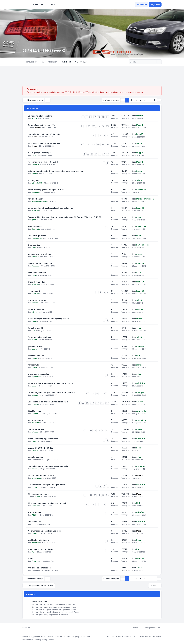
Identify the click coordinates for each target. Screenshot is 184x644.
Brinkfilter (36, 303)
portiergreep (33, 180)
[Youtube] (37, 628)
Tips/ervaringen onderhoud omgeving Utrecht (49, 319)
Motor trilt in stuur (36, 309)
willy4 (139, 300)
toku (34, 331)
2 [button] (132, 100)
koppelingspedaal (36, 457)
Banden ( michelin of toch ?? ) (41, 125)
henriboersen (37, 238)
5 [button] (145, 100)
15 (104, 394)
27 (96, 154)
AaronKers (141, 420)
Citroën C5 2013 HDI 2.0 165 (40, 448)
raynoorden (36, 377)
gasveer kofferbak (36, 346)
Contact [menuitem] (133, 628)
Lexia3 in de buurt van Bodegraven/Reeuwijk (48, 466)
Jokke (139, 254)
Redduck (35, 266)
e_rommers (36, 478)
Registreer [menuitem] (155, 4)
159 (98, 126)
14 (101, 394)
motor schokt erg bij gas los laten (43, 439)
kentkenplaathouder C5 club (41, 475)
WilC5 (139, 180)
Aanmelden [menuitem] (142, 4)
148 (94, 145)
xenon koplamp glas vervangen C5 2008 (46, 190)
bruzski (140, 549)
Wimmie (35, 432)
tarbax (34, 174)
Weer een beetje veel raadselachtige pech (47, 503)
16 (108, 394)
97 (95, 117)
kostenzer (36, 543)
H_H (138, 355)
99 (103, 117)
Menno (37, 128)
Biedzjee (140, 392)
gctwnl (34, 220)
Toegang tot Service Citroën (41, 549)
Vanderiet (36, 164)
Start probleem (34, 512)
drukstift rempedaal (37, 282)
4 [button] (141, 100)
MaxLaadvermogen (39, 201)
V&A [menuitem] (51, 4)
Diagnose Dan (34, 245)
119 (107, 495)
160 (103, 126)
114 (91, 431)
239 (107, 403)
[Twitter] (34, 628)
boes (139, 448)
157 (89, 126)
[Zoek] (154, 62)
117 (103, 431)
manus (34, 367)
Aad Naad (36, 257)
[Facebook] (32, 628)
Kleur (30, 559)
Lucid (139, 236)
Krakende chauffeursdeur (40, 568)
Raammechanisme (36, 356)
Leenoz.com (85, 637)
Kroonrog (36, 469)
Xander (35, 358)
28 (100, 154)
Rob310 (140, 429)
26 (92, 154)
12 (93, 394)
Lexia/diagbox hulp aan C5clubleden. (45, 134)
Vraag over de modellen (39, 374)
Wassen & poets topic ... (39, 494)
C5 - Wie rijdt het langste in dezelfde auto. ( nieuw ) (51, 393)
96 (90, 117)
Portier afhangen (35, 199)
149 (98, 145)
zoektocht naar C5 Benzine (40, 263)
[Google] (39, 628)
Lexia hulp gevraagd (37, 236)
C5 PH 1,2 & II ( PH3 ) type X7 (44, 51)
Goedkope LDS (34, 522)
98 (99, 117)
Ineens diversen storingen (40, 254)
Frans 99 (35, 211)
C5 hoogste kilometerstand (40, 116)
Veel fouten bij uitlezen (38, 540)
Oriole (34, 321)
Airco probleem (35, 227)
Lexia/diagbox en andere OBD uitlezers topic (48, 402)
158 (94, 126)
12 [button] (154, 100)
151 (107, 145)
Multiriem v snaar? (36, 420)
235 (87, 403)
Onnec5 (35, 450)
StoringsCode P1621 (37, 300)
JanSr (34, 247)
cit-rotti (140, 402)
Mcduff (140, 116)
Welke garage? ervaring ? (39, 153)
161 (107, 126)
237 (97, 403)
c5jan (139, 328)
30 (108, 154)
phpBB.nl (50, 640)
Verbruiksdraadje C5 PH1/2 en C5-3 (44, 143)
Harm (34, 155)
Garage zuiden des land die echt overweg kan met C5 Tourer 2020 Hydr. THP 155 (65, 217)
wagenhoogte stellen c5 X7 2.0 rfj (43, 162)
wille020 (35, 312)
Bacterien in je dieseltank (39, 337)
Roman (35, 118)
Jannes (35, 441)
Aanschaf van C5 (36, 328)
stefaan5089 (37, 395)
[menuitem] (37, 4)
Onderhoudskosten (36, 429)
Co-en (34, 533)
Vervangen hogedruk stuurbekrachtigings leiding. (50, 208)
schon (34, 349)
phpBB (36, 637)
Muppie (140, 153)
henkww (140, 346)
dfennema (36, 423)
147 (89, 145)
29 (104, 154)
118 (107, 431)
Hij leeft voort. (34, 291)
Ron (33, 552)
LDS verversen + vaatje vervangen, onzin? (47, 485)
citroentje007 (37, 183)
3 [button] (136, 100)
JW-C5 (139, 568)
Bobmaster (36, 229)
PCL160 (35, 515)
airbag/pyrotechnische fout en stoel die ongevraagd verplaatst (56, 171)
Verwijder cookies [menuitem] (151, 628)
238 (102, 403)
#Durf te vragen (35, 411)
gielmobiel (36, 192)
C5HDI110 (141, 383)
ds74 (34, 275)
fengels (35, 404)
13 (97, 394)
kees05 (140, 134)
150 (103, 145)
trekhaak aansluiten (37, 273)
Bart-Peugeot (142, 245)
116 (99, 431)
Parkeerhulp (33, 365)
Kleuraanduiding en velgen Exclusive (45, 531)
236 (92, 403)
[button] (159, 100)
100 (107, 117)
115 (95, 431)
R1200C (37, 497)
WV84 (139, 143)
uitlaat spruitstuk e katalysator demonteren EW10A (51, 383)
